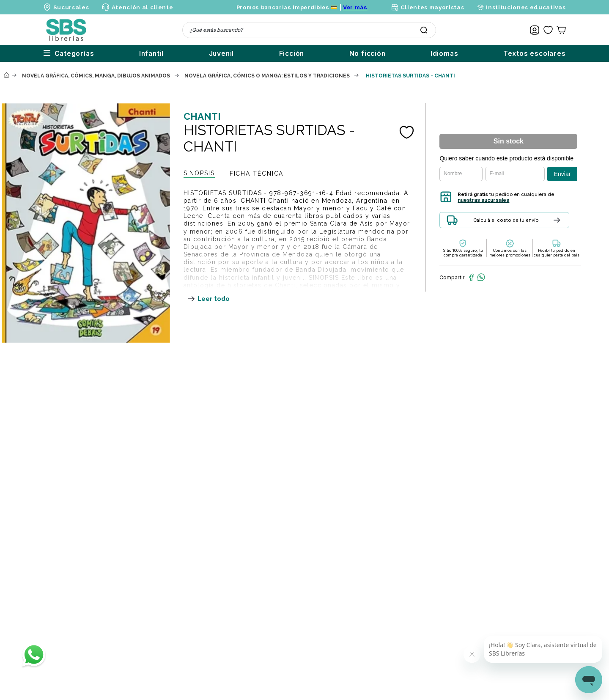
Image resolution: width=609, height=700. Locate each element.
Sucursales (71, 7)
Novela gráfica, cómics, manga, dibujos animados (96, 76)
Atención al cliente (143, 7)
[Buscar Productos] (424, 30)
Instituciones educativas (526, 7)
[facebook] (471, 277)
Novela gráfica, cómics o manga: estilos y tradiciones (267, 76)
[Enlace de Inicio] (6, 76)
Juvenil (188, 54)
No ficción (351, 54)
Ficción (266, 54)
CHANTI (202, 116)
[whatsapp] (481, 277)
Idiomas (436, 54)
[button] (523, 223)
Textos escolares (535, 54)
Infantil (109, 54)
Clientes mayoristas (432, 7)
